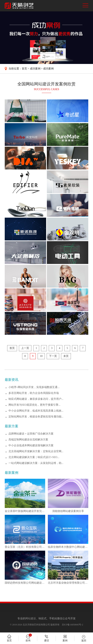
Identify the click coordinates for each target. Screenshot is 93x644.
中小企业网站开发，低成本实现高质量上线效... (36, 411)
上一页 (25, 348)
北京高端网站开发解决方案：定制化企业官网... (36, 451)
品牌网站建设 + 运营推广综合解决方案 (31, 434)
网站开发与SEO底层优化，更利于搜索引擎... (34, 405)
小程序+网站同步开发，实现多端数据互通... (34, 387)
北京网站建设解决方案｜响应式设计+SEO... (34, 457)
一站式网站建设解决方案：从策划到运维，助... (36, 463)
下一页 (53, 356)
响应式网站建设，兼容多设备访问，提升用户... (36, 399)
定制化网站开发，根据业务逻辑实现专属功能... (36, 417)
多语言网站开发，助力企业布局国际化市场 (34, 393)
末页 (66, 356)
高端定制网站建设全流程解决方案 (28, 440)
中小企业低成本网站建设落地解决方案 (31, 445)
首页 (24, 69)
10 (41, 356)
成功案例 (35, 69)
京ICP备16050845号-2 (72, 625)
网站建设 (42, 84)
